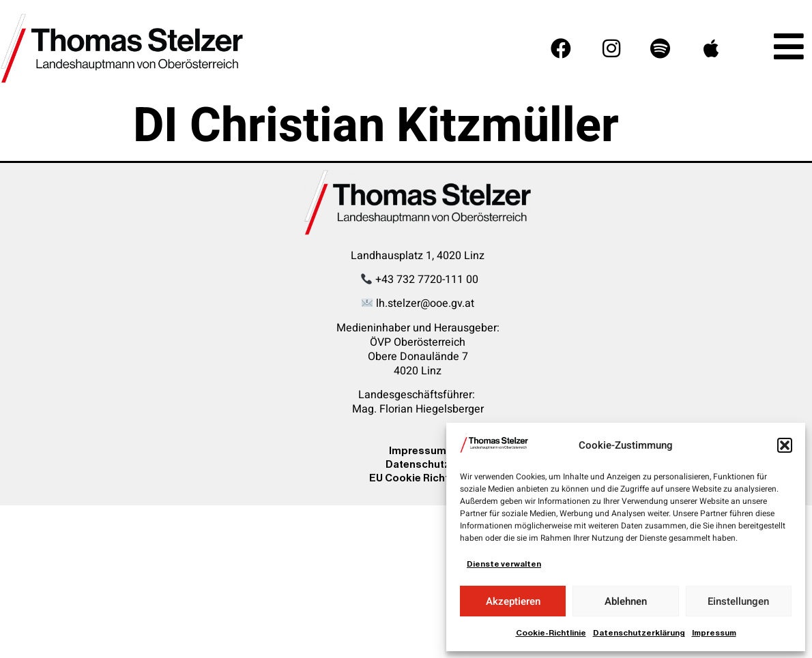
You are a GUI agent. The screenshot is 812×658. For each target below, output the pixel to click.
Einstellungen (738, 601)
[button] (785, 445)
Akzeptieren (513, 601)
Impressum (714, 633)
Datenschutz (418, 464)
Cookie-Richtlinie (551, 633)
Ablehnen (626, 601)
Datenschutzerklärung (639, 633)
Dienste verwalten (504, 564)
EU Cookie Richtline (418, 478)
